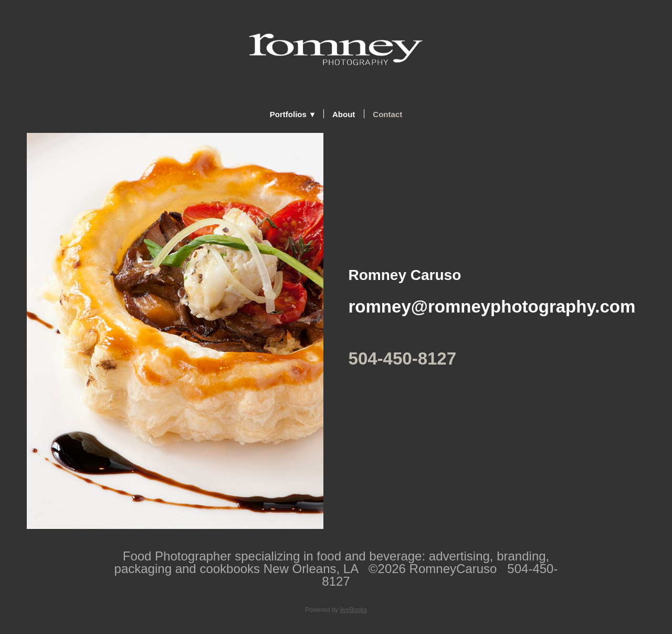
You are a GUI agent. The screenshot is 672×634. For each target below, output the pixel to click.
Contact (387, 114)
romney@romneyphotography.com (492, 306)
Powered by (336, 610)
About (344, 114)
